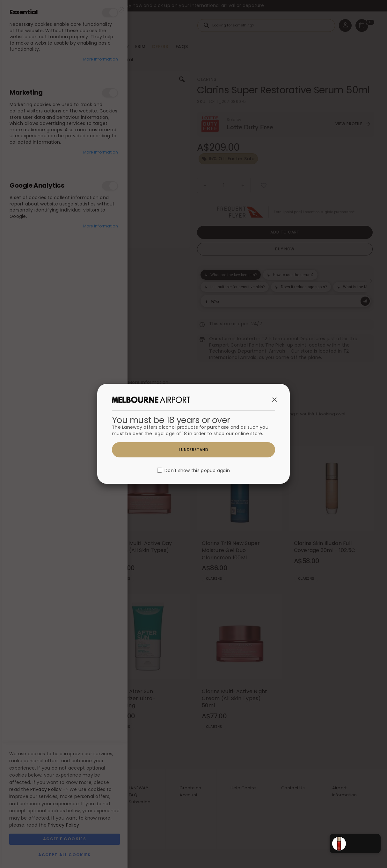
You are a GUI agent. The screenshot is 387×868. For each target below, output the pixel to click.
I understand (194, 450)
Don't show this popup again (197, 471)
